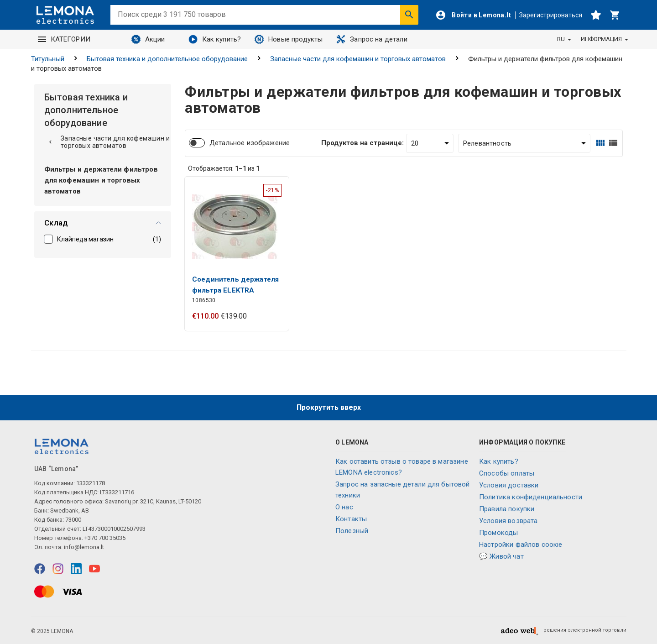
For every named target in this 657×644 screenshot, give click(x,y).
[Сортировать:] (524, 143)
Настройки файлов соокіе (521, 545)
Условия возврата (508, 521)
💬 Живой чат (501, 556)
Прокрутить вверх (329, 407)
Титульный (48, 59)
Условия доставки (509, 485)
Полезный (352, 531)
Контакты (351, 519)
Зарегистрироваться (551, 15)
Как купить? (215, 39)
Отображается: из (224, 168)
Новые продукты (289, 39)
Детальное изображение (250, 143)
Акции (148, 39)
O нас (344, 507)
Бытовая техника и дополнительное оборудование (167, 59)
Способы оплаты (507, 473)
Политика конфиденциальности (531, 497)
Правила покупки (507, 509)
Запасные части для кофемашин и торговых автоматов (358, 59)
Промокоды (498, 533)
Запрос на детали (372, 39)
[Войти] (473, 15)
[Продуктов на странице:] (430, 143)
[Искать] (409, 15)
